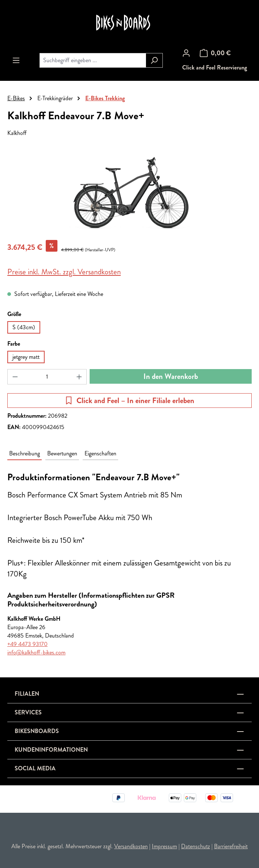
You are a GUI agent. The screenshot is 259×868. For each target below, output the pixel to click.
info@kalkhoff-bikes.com (36, 652)
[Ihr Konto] (186, 53)
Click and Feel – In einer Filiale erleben (129, 401)
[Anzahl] (47, 377)
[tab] (25, 454)
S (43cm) (24, 327)
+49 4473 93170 (27, 644)
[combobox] (93, 60)
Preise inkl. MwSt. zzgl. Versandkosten (64, 272)
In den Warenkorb (171, 376)
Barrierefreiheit (231, 846)
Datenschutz (196, 846)
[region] (129, 193)
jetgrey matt (26, 357)
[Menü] (16, 60)
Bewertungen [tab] (62, 453)
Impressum (164, 846)
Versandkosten (131, 846)
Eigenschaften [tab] (100, 453)
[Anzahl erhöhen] (79, 377)
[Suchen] (154, 60)
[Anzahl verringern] (15, 377)
